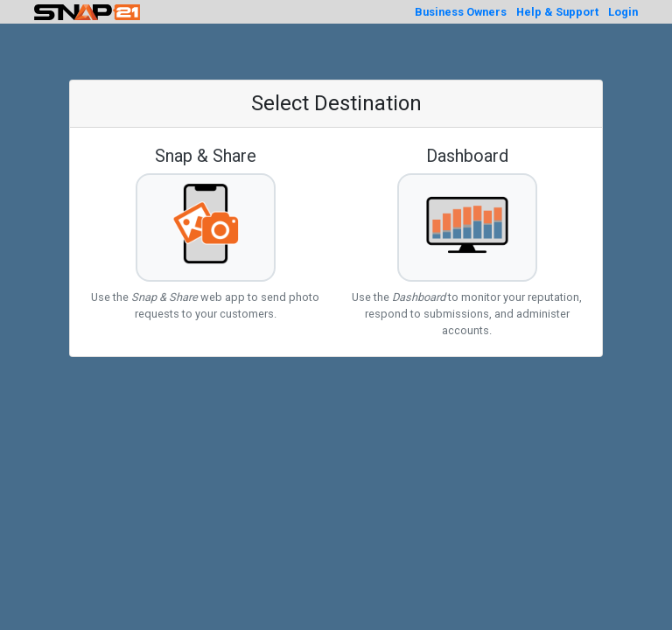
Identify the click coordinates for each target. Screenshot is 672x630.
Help (557, 12)
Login (623, 12)
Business (461, 12)
